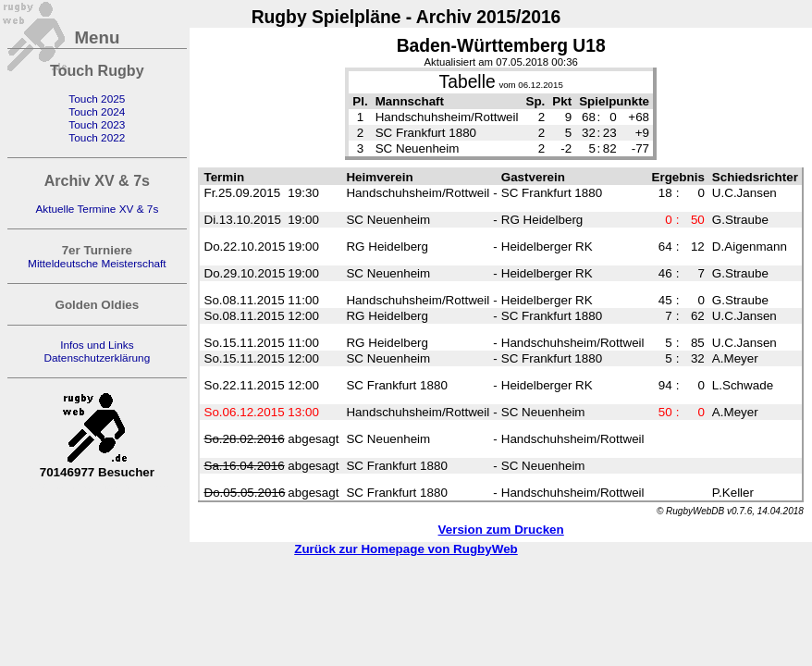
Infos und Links (97, 345)
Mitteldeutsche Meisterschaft (97, 264)
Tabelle (468, 82)
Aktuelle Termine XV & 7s (97, 209)
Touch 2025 (97, 99)
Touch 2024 (97, 112)
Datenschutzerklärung (97, 358)
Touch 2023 (97, 125)
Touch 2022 (97, 138)
